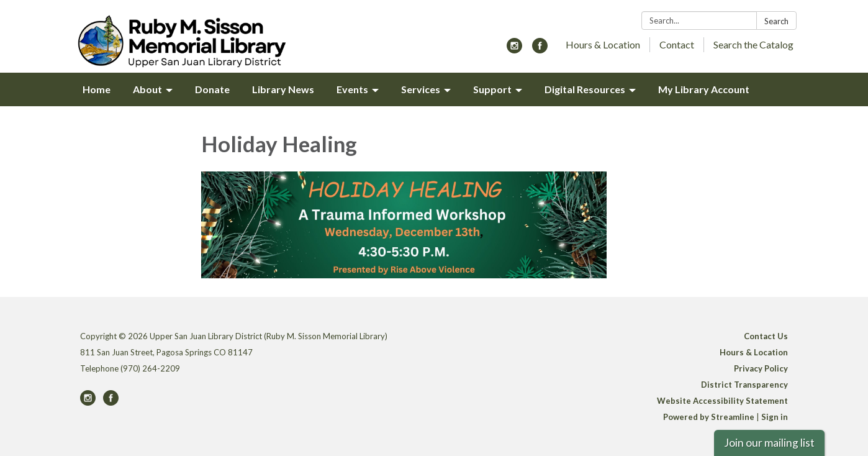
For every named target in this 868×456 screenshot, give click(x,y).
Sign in (775, 417)
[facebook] (540, 49)
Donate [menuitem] (212, 89)
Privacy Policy (761, 368)
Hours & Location (603, 44)
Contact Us (766, 336)
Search (776, 21)
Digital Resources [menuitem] (585, 89)
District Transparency (744, 385)
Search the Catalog (753, 44)
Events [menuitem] (352, 89)
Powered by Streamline (709, 417)
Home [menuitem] (97, 89)
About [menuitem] (147, 89)
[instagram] (514, 49)
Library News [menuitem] (283, 89)
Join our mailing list (769, 443)
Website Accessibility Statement (722, 401)
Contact (677, 44)
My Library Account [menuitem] (704, 89)
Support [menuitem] (492, 89)
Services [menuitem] (421, 89)
